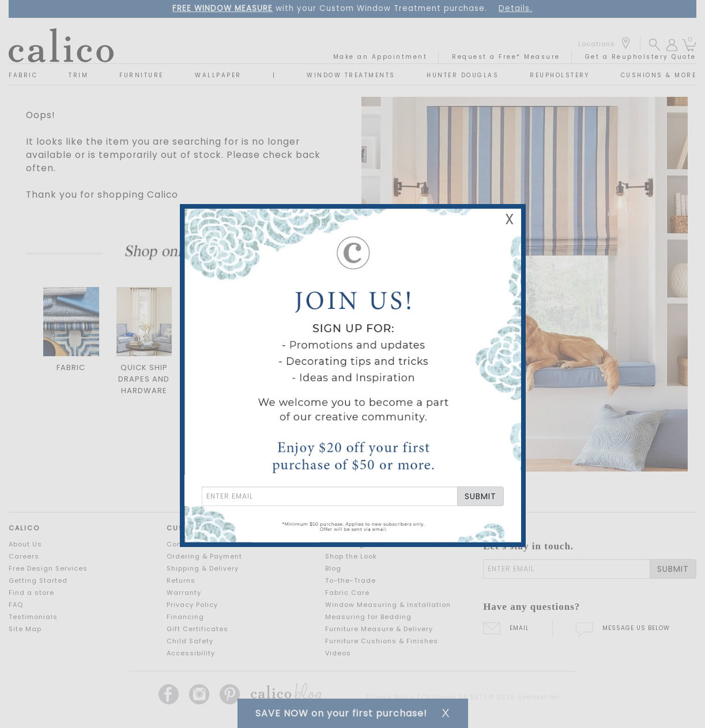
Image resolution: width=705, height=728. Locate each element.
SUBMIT (480, 496)
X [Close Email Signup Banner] (510, 219)
